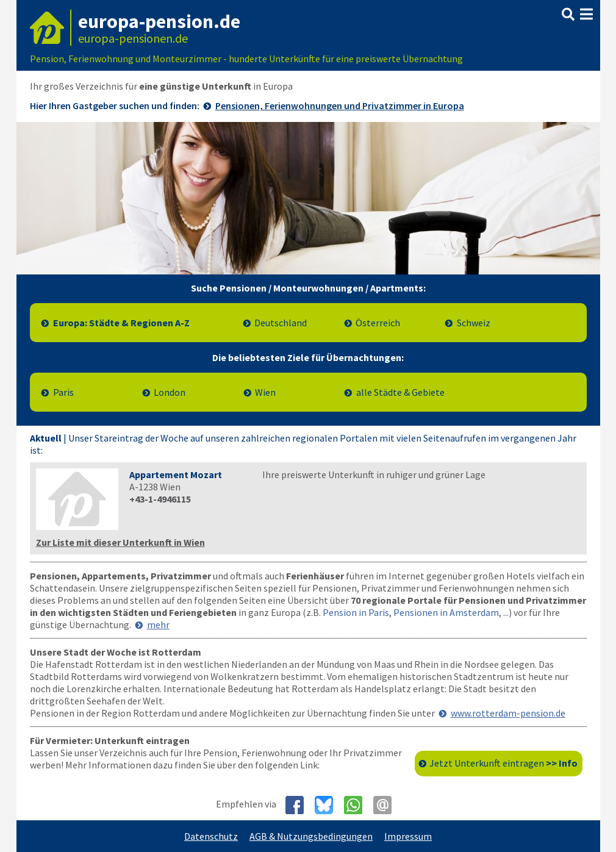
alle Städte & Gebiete (400, 392)
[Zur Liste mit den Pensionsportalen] (308, 198)
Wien (265, 392)
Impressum (408, 836)
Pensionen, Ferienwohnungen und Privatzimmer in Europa (340, 106)
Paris (63, 392)
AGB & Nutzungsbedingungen (311, 836)
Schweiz (474, 323)
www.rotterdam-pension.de (508, 713)
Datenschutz (211, 836)
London (170, 392)
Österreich (378, 323)
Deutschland (281, 323)
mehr (158, 625)
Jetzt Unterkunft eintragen (503, 763)
